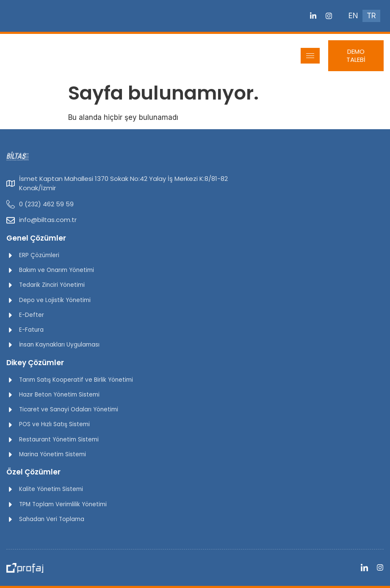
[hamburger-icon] (310, 56)
